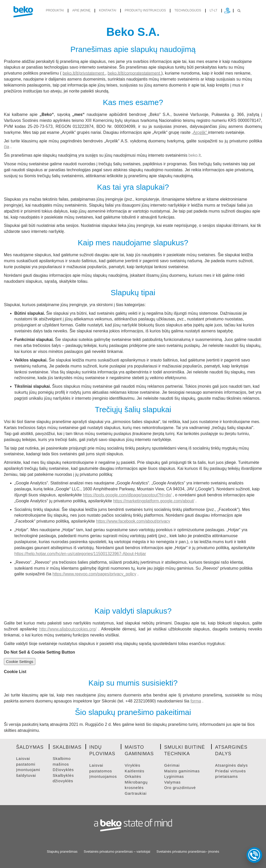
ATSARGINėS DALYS (231, 765)
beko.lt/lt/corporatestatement (134, 73)
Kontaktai (108, 10)
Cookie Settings (20, 662)
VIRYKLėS (132, 765)
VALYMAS (172, 782)
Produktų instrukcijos (145, 10)
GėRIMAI (172, 765)
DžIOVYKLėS (63, 770)
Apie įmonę (81, 10)
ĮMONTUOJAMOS (103, 776)
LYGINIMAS (174, 776)
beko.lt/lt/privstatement (83, 73)
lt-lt (214, 10)
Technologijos (188, 10)
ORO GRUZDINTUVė (180, 788)
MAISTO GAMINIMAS (182, 771)
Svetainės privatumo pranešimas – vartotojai (117, 851)
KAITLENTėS (135, 771)
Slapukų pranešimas (62, 851)
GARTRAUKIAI (136, 793)
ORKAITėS (133, 776)
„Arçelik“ (200, 132)
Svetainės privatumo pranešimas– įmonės (188, 851)
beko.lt (195, 155)
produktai (55, 10)
